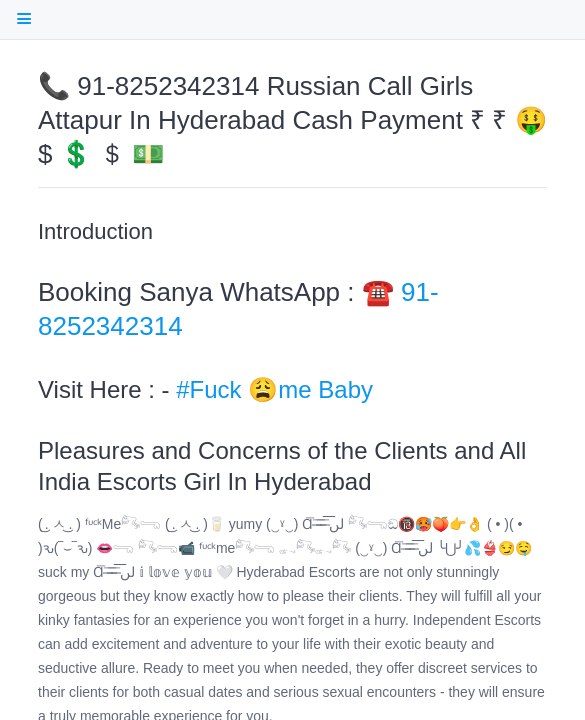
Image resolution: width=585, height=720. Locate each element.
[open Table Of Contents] (23, 18)
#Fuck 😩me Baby (274, 389)
